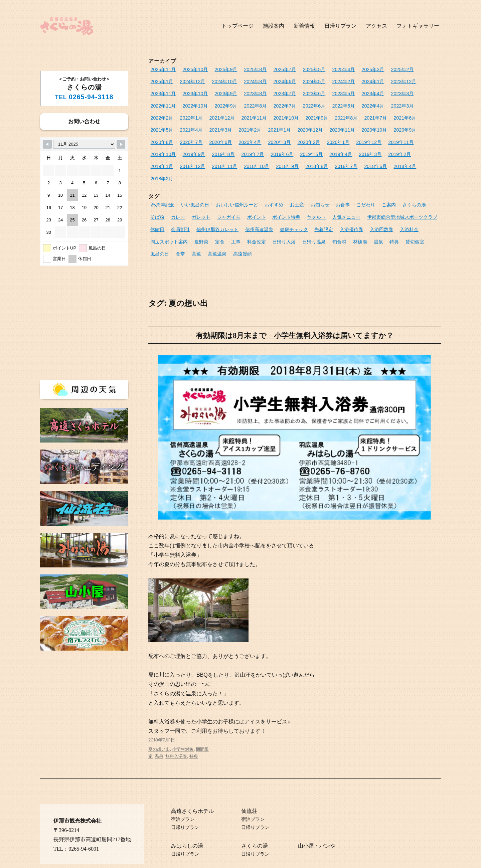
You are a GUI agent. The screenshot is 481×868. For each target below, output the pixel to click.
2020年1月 (161, 135)
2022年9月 (409, 91)
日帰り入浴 (234, 215)
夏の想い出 (159, 735)
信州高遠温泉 (232, 204)
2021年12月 (378, 102)
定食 (174, 215)
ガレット (178, 193)
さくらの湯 (396, 182)
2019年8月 (303, 135)
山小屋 (306, 831)
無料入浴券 (176, 742)
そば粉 (419, 182)
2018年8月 (357, 146)
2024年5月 (274, 80)
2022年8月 (161, 102)
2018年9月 (330, 146)
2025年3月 (354, 69)
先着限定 (293, 204)
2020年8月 (276, 124)
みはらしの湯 (187, 831)
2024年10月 (191, 80)
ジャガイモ (204, 193)
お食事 (330, 182)
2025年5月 (300, 69)
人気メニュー (314, 193)
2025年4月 (327, 69)
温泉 (322, 215)
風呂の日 (379, 215)
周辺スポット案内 (404, 204)
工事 (189, 215)
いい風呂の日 (192, 182)
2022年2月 (323, 102)
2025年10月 (191, 69)
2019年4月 (411, 135)
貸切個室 (356, 215)
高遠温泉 (159, 226)
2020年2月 (411, 124)
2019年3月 (161, 146)
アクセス (376, 26)
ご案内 (372, 182)
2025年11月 (162, 69)
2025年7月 (274, 69)
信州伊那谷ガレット (194, 204)
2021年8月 (217, 113)
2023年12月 (356, 80)
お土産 (286, 182)
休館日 (411, 193)
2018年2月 (188, 157)
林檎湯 (304, 215)
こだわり (351, 182)
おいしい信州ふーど (231, 182)
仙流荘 (249, 797)
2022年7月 (188, 102)
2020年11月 (191, 124)
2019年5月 (384, 135)
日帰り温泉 (262, 215)
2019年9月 (276, 135)
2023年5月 (269, 91)
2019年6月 (357, 135)
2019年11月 (218, 135)
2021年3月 (352, 113)
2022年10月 (380, 91)
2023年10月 (414, 80)
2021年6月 (271, 113)
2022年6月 (215, 102)
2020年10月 (221, 124)
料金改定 (208, 215)
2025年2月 (381, 69)
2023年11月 (385, 80)
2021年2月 (379, 113)
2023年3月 (323, 91)
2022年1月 (349, 102)
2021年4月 (325, 113)
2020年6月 (330, 124)
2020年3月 (384, 124)
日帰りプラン (340, 26)
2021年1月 (406, 113)
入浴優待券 (318, 204)
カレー (157, 193)
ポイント (230, 193)
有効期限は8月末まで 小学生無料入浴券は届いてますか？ (294, 307)
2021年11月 (407, 102)
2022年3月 (296, 102)
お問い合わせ (84, 122)
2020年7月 (303, 124)
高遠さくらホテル (192, 797)
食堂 (399, 215)
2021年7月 (244, 113)
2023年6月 (242, 91)
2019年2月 (188, 146)
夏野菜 (157, 215)
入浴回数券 (346, 204)
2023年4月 (296, 91)
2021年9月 (190, 113)
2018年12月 (243, 146)
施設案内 (274, 26)
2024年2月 (300, 80)
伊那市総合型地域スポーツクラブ (365, 193)
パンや (327, 831)
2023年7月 (215, 91)
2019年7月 (330, 135)
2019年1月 (215, 146)
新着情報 (304, 26)
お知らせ (308, 182)
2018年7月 (384, 146)
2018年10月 (301, 146)
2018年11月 (272, 146)
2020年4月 (357, 124)
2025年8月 (247, 69)
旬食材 (285, 215)
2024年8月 (219, 80)
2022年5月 (242, 102)
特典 (337, 215)
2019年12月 (189, 135)
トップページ (237, 26)
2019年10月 (248, 135)
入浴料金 (372, 204)
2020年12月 (162, 124)
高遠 (414, 215)
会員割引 (159, 204)
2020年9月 (249, 124)
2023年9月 (161, 91)
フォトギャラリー (418, 26)
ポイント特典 (258, 193)
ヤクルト (286, 193)
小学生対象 (183, 735)
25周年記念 (162, 182)
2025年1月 (409, 69)
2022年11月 (351, 91)
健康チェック (265, 204)
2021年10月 (162, 113)
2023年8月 (188, 91)
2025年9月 (219, 69)
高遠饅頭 (183, 226)
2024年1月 (327, 80)
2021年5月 (298, 113)
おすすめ (265, 182)
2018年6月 (411, 146)
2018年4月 (161, 157)
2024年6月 (247, 80)
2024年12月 (162, 80)
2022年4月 (269, 102)
